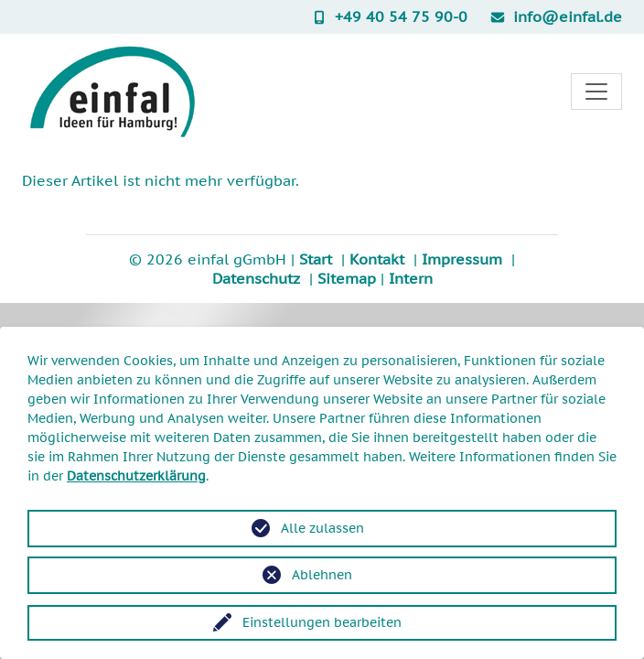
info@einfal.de (556, 16)
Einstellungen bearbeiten (322, 622)
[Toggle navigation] (596, 92)
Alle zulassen (322, 528)
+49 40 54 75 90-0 (389, 16)
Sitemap (347, 278)
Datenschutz (256, 278)
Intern (411, 278)
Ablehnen (322, 575)
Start (316, 259)
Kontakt (377, 259)
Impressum (462, 259)
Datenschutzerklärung (136, 476)
